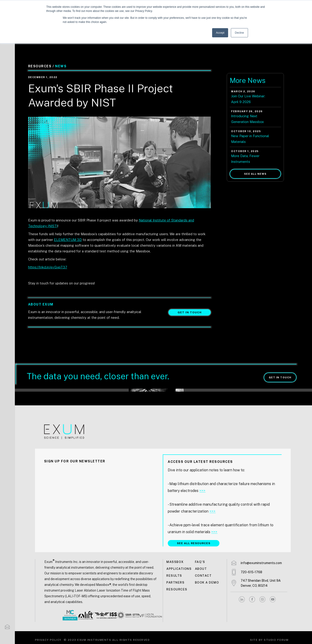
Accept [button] (220, 33)
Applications (179, 569)
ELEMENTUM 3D (68, 240)
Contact (203, 576)
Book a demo (207, 583)
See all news (255, 174)
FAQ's (200, 562)
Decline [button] (239, 33)
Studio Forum (276, 640)
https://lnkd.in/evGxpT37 (48, 267)
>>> (202, 491)
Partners (175, 583)
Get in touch (190, 312)
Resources (177, 589)
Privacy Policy (48, 640)
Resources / (41, 66)
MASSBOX (175, 562)
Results (174, 576)
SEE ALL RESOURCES (194, 543)
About (201, 569)
